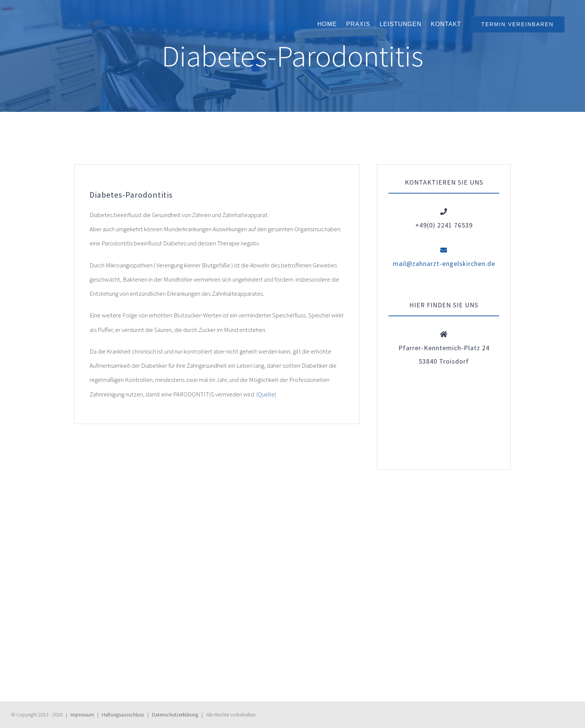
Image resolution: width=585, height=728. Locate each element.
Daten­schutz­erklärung (175, 715)
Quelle (266, 394)
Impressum (82, 715)
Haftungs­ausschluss (123, 715)
